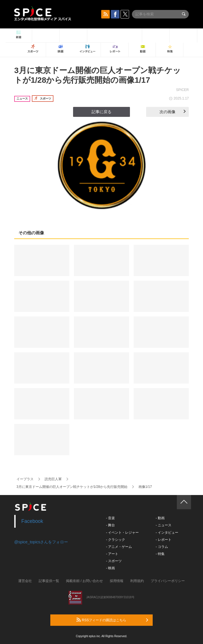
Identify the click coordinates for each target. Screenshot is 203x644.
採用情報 (117, 581)
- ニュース (163, 525)
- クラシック (116, 540)
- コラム (162, 547)
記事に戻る (101, 112)
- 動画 (160, 518)
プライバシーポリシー (168, 581)
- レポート (163, 540)
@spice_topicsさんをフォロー (41, 542)
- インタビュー (167, 533)
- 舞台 (110, 525)
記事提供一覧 (49, 581)
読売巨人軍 (53, 479)
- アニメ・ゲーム (119, 547)
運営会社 (25, 581)
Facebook (32, 521)
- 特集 (160, 554)
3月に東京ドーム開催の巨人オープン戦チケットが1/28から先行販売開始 (72, 487)
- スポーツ (114, 561)
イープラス (25, 479)
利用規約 (137, 581)
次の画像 (173, 112)
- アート (112, 554)
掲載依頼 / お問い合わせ (84, 581)
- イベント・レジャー (122, 533)
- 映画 (110, 568)
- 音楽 (110, 518)
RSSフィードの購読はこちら (112, 620)
